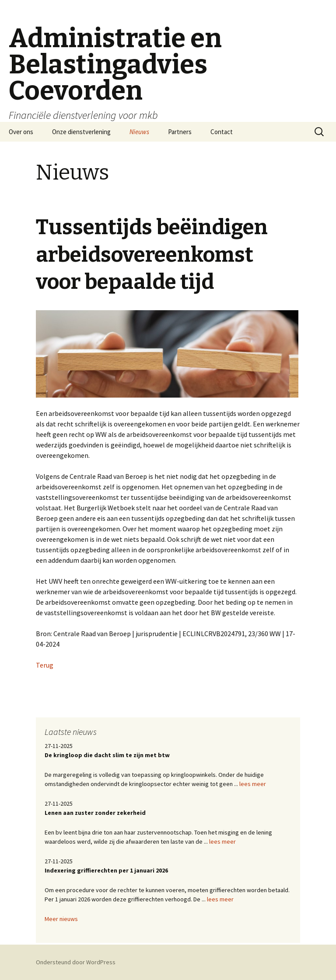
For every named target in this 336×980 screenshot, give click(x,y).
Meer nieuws (61, 919)
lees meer (253, 784)
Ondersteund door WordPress (76, 962)
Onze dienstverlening (81, 132)
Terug (45, 665)
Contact (222, 132)
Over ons (21, 132)
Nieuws (139, 132)
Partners (180, 132)
